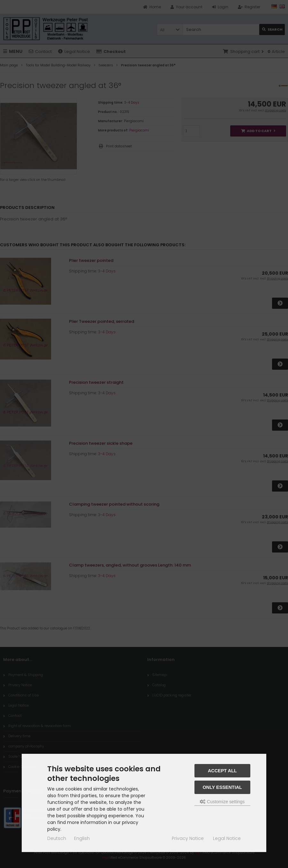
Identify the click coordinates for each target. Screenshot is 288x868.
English (82, 838)
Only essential (222, 787)
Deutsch (57, 838)
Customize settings (222, 802)
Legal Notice (227, 838)
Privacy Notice (188, 838)
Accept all (222, 771)
